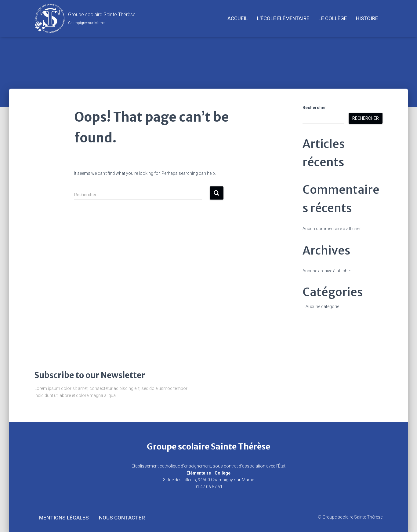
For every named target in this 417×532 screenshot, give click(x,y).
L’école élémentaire (283, 18)
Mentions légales (64, 518)
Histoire (367, 18)
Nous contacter (122, 518)
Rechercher (314, 108)
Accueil (238, 18)
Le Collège (333, 18)
